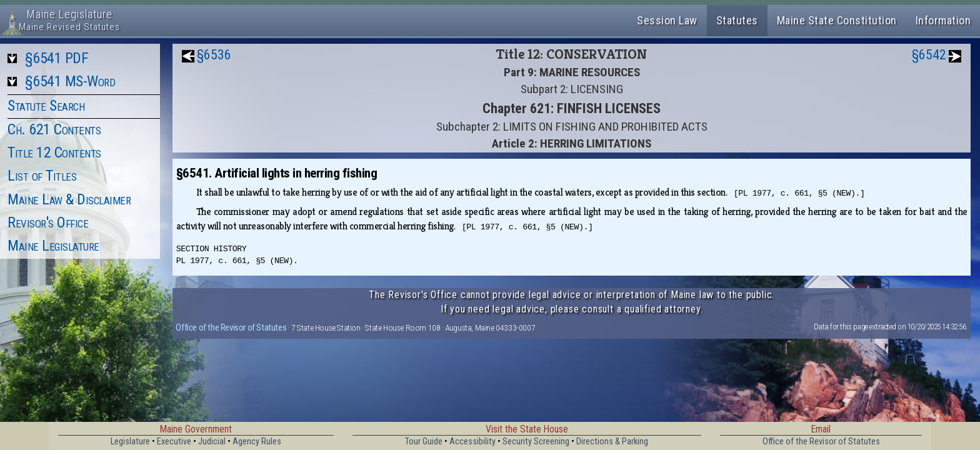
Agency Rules (257, 442)
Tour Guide (424, 442)
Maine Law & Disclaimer (69, 199)
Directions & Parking (612, 442)
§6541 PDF (57, 58)
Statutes (737, 20)
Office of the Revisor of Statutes (231, 327)
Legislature (130, 442)
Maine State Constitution (837, 20)
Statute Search (46, 106)
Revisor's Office (48, 222)
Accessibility (472, 442)
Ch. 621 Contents (54, 129)
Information (943, 20)
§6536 (214, 55)
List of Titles (42, 176)
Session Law (667, 20)
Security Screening (536, 442)
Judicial (212, 442)
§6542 (929, 55)
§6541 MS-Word (70, 81)
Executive (174, 442)
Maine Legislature (53, 246)
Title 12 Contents (54, 152)
